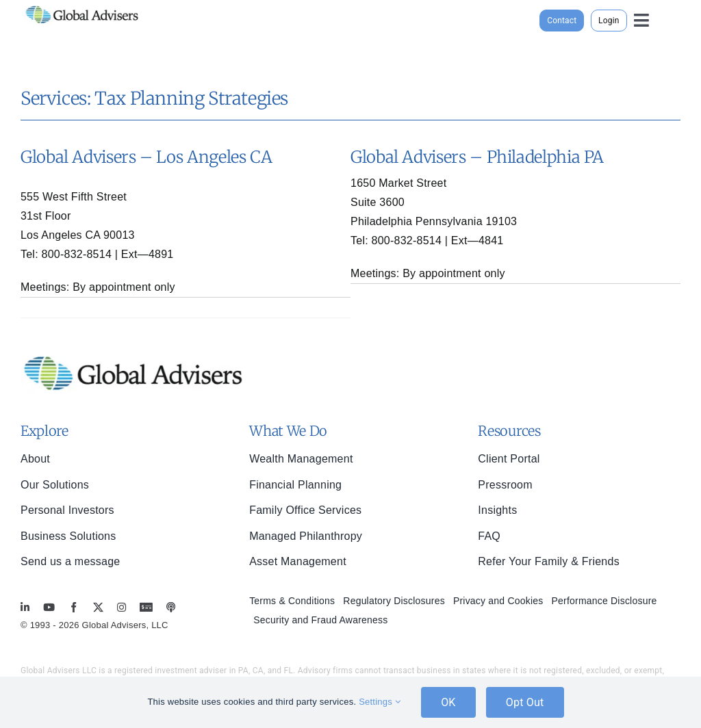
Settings (380, 702)
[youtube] (49, 607)
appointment (120, 287)
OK (448, 702)
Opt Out (525, 702)
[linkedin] (25, 607)
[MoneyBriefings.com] (146, 607)
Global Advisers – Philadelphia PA (477, 157)
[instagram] (122, 607)
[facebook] (74, 607)
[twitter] (98, 607)
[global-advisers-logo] (82, 6)
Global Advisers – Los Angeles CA (146, 157)
